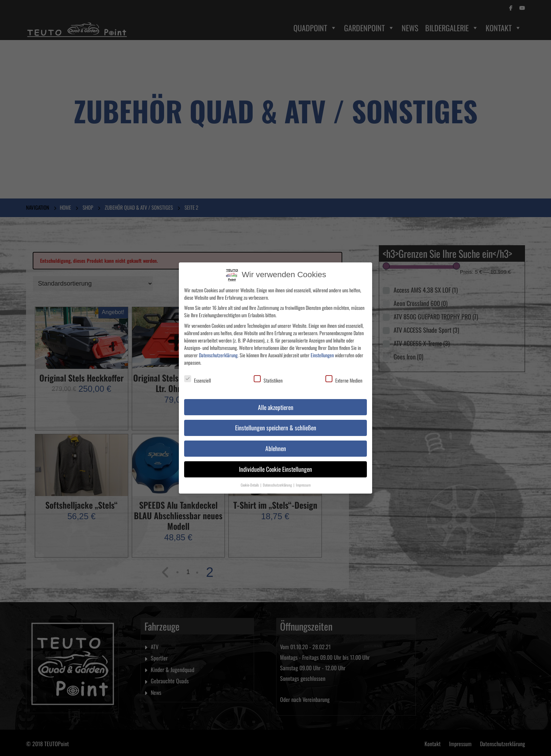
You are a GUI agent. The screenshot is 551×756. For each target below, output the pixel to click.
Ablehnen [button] (276, 445)
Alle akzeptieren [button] (276, 404)
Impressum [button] (303, 482)
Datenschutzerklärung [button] (278, 482)
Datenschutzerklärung (218, 352)
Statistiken (268, 377)
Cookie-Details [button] (250, 482)
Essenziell (197, 377)
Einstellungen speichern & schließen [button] (276, 425)
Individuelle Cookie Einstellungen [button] (275, 466)
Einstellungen (322, 352)
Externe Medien (344, 377)
